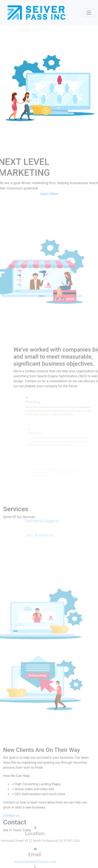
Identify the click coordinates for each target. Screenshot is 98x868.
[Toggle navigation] (89, 13)
